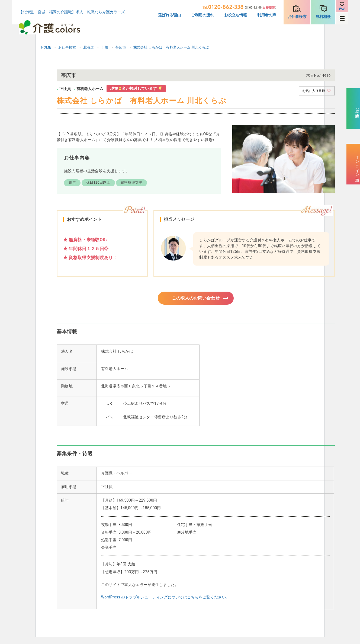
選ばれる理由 (169, 15)
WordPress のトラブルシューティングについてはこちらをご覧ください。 (165, 599)
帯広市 (121, 47)
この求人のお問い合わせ (196, 299)
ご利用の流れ (202, 15)
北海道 (89, 47)
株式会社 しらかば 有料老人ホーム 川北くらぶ (171, 47)
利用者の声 (267, 15)
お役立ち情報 (236, 15)
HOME (46, 47)
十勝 (105, 47)
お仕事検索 (297, 17)
